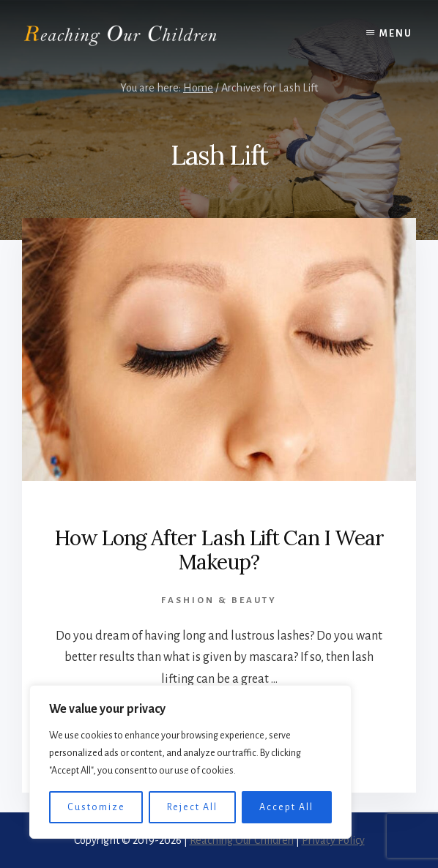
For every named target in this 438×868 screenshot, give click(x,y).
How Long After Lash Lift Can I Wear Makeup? (219, 550)
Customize (96, 807)
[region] (190, 762)
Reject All (192, 807)
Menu (396, 34)
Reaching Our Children (242, 840)
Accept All (286, 807)
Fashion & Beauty (219, 601)
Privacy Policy (333, 840)
